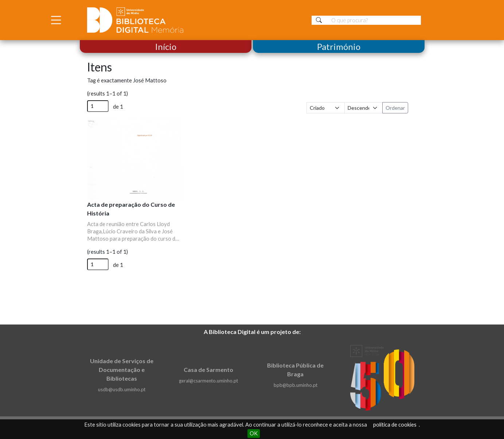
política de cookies (395, 425)
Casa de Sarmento (208, 370)
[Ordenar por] (326, 108)
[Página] (98, 106)
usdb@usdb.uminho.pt (122, 389)
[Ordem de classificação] (364, 108)
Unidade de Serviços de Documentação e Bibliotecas (122, 370)
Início (166, 46)
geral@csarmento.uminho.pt (208, 381)
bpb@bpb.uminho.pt (296, 385)
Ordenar (395, 108)
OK (254, 433)
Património (339, 46)
